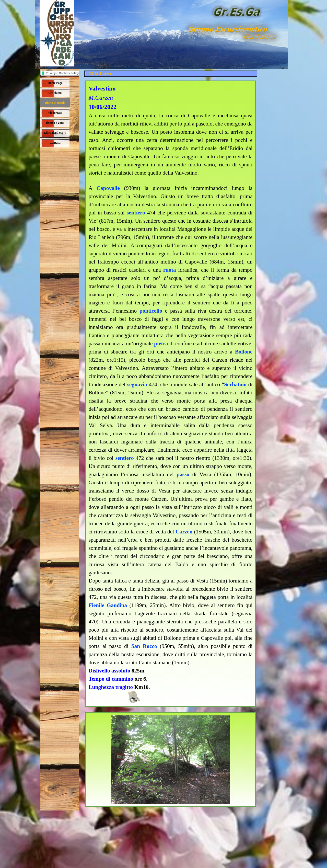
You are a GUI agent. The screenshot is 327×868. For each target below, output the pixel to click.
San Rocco (144, 646)
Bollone (244, 352)
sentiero (136, 213)
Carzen (184, 532)
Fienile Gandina (108, 605)
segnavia (137, 384)
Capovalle (108, 188)
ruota (170, 270)
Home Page (55, 83)
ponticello (151, 311)
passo (183, 474)
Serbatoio (235, 384)
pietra (161, 344)
